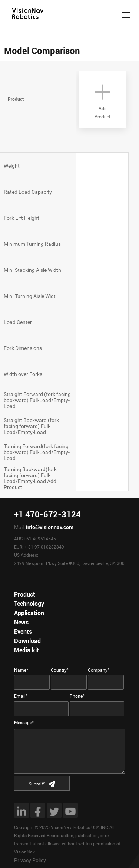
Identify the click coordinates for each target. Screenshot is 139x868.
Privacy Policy (30, 860)
